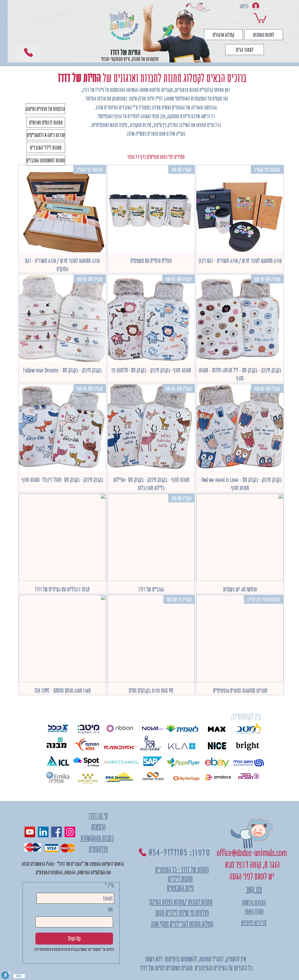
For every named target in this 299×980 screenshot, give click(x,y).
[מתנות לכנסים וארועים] (46, 122)
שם (110, 909)
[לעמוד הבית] (245, 50)
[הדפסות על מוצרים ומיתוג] (45, 109)
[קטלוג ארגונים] (223, 35)
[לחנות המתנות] (264, 35)
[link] (260, 17)
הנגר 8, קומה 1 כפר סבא (252, 865)
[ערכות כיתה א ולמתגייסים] (46, 135)
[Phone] (28, 52)
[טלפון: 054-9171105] (174, 852)
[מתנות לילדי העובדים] (46, 147)
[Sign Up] (74, 939)
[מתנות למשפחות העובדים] (46, 160)
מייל (111, 886)
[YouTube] (30, 832)
